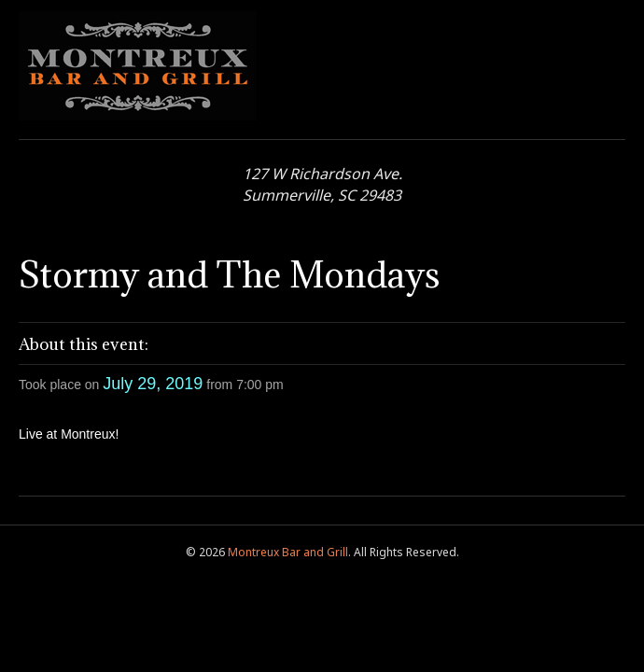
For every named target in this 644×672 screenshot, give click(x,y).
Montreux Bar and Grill (288, 552)
